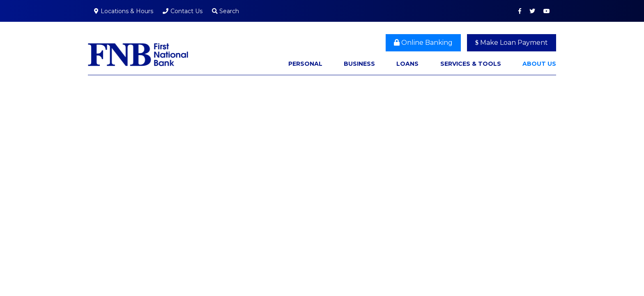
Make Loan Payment (512, 43)
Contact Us (186, 11)
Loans (407, 64)
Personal (305, 64)
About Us (539, 64)
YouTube (547, 11)
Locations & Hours (127, 11)
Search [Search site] (225, 11)
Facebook (520, 11)
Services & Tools (471, 64)
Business (359, 64)
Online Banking (423, 43)
